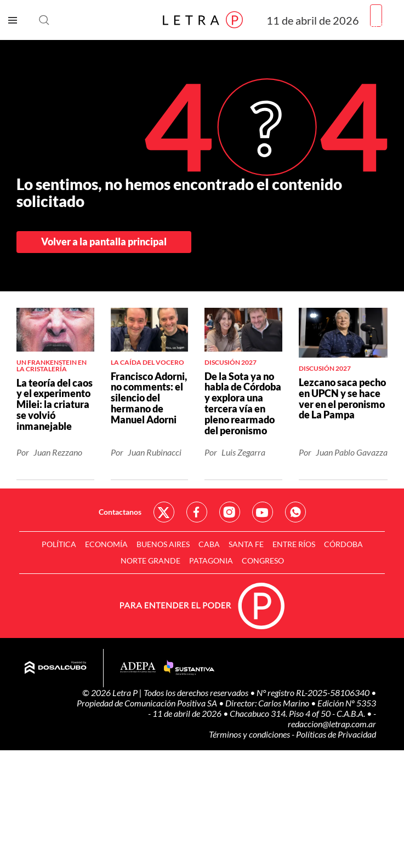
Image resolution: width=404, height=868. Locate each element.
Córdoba (343, 544)
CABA (209, 544)
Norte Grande (150, 561)
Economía (106, 544)
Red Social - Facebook (197, 512)
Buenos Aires (163, 544)
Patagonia (211, 561)
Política (59, 544)
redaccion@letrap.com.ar (332, 724)
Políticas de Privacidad (336, 734)
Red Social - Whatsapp (295, 512)
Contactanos (120, 512)
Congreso (263, 561)
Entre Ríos (294, 544)
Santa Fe (246, 544)
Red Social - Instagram (230, 512)
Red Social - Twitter (164, 512)
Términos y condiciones (250, 734)
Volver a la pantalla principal (104, 242)
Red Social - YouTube (263, 512)
